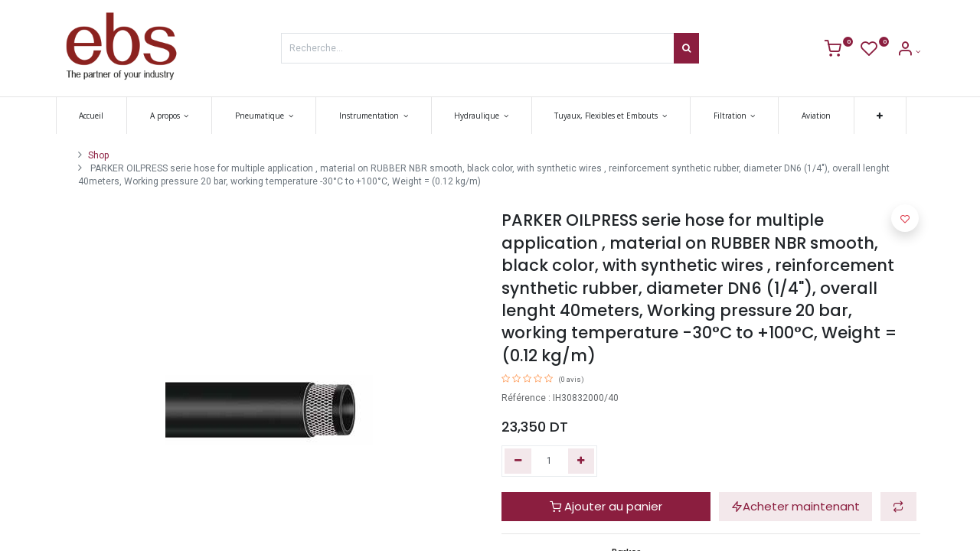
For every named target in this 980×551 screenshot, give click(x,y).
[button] (884, 116)
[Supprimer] (518, 461)
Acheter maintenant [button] (795, 506)
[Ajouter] (581, 461)
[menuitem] (96, 116)
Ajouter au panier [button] (606, 506)
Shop (98, 155)
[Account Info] (908, 52)
